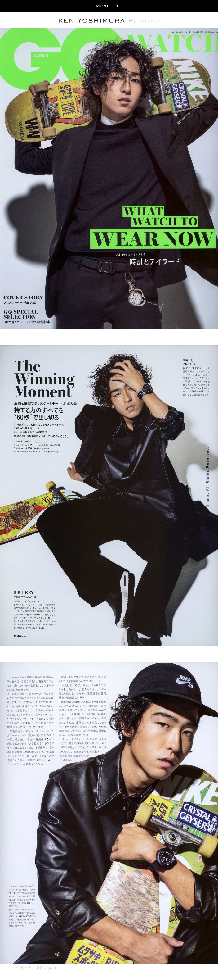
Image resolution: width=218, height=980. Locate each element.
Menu (109, 6)
